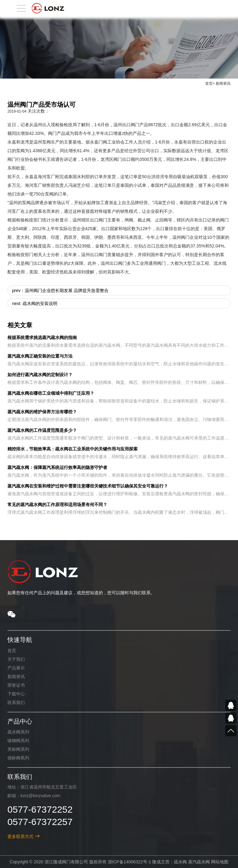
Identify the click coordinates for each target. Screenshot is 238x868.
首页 (209, 84)
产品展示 (16, 668)
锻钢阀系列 (18, 741)
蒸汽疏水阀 (199, 862)
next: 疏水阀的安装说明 (35, 303)
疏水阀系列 (18, 732)
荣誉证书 (16, 685)
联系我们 (16, 703)
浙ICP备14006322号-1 (129, 862)
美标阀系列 (18, 749)
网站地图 (220, 862)
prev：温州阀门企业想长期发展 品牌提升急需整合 (60, 290)
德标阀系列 (18, 758)
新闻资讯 (223, 84)
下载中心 (16, 694)
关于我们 (16, 659)
